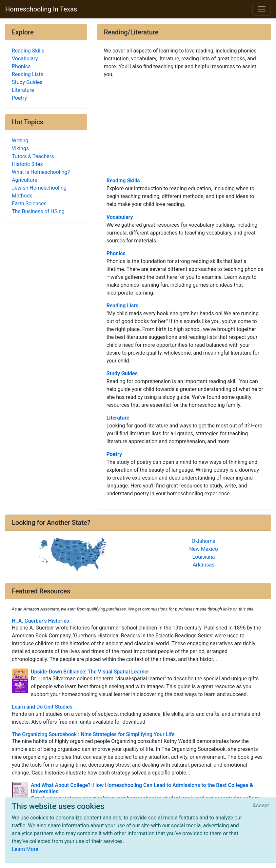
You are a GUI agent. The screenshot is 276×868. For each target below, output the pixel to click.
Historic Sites (27, 164)
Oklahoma (204, 541)
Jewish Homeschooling (39, 188)
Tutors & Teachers (33, 156)
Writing (20, 141)
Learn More (25, 849)
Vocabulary (120, 217)
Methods (22, 196)
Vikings (20, 148)
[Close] (261, 806)
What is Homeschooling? (41, 172)
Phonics (116, 253)
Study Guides (122, 373)
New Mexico (204, 549)
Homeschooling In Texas (41, 9)
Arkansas (204, 565)
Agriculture (25, 180)
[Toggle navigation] (262, 9)
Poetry (114, 454)
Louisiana (204, 557)
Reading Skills (123, 181)
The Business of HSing (38, 211)
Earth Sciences (29, 204)
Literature (118, 418)
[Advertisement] (184, 127)
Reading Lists (123, 306)
